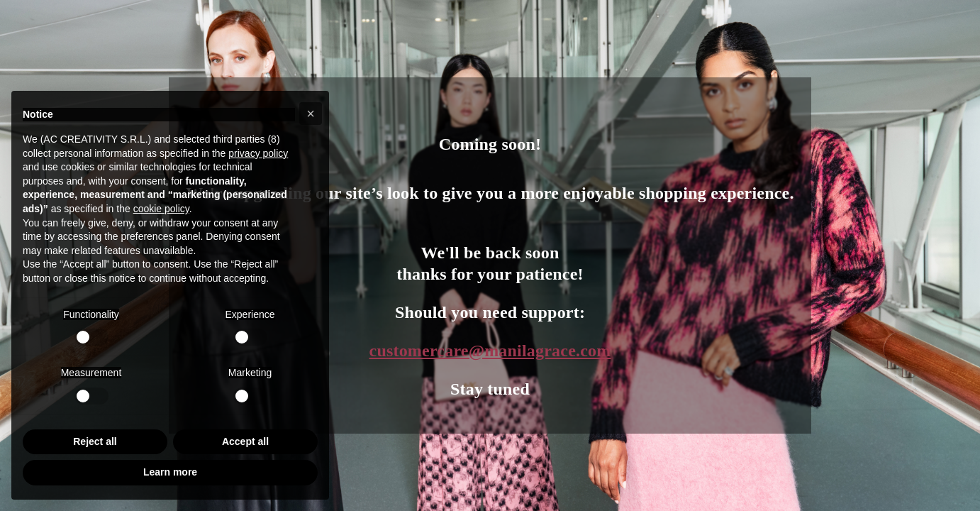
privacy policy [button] (258, 153)
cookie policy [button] (161, 209)
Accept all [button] (245, 441)
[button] (311, 114)
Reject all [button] (95, 441)
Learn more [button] (170, 472)
